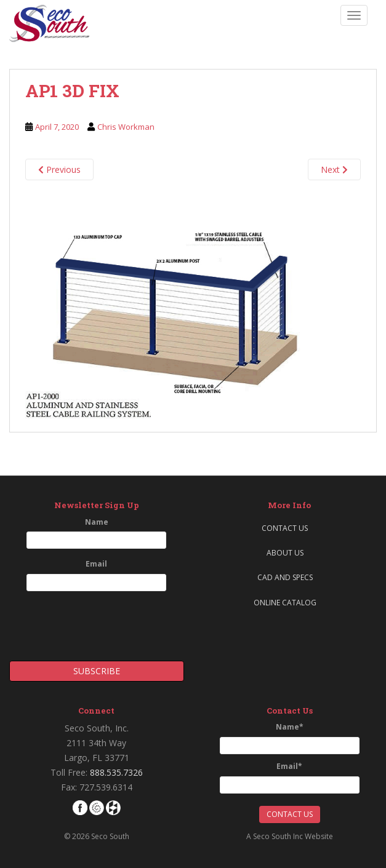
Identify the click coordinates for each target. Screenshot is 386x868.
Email (96, 564)
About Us (285, 553)
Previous (59, 169)
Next (334, 169)
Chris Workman (126, 127)
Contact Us (285, 528)
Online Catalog (285, 603)
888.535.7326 (116, 772)
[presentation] (81, 622)
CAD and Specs (285, 577)
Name (97, 522)
